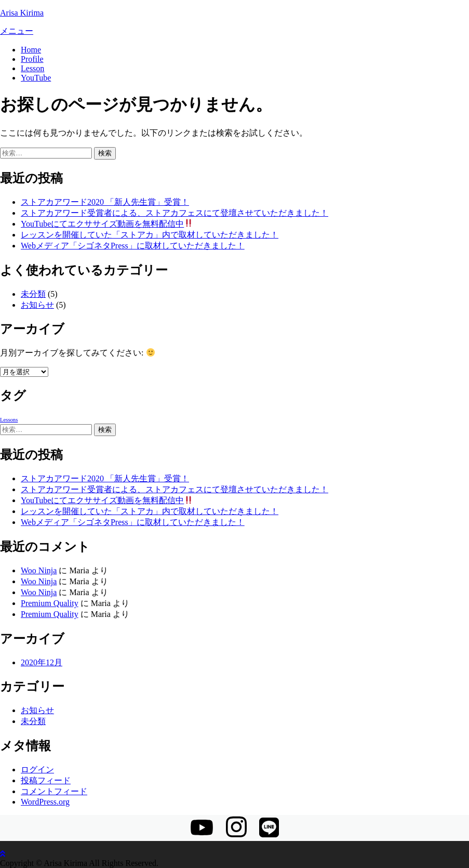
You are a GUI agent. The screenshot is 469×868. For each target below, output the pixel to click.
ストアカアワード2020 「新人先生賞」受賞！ (105, 202)
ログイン (37, 770)
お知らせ (37, 305)
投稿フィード (46, 780)
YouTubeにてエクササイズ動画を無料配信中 (107, 224)
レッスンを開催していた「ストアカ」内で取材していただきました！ (150, 235)
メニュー (17, 31)
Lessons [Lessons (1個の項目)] (9, 420)
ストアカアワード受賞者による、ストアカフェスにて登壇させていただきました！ (175, 213)
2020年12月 (42, 662)
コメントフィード (54, 791)
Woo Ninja (39, 570)
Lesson (32, 68)
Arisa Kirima (22, 13)
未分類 (33, 294)
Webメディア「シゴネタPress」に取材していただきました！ (133, 246)
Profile (32, 59)
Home (31, 50)
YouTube (36, 78)
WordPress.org (45, 802)
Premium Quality (50, 603)
